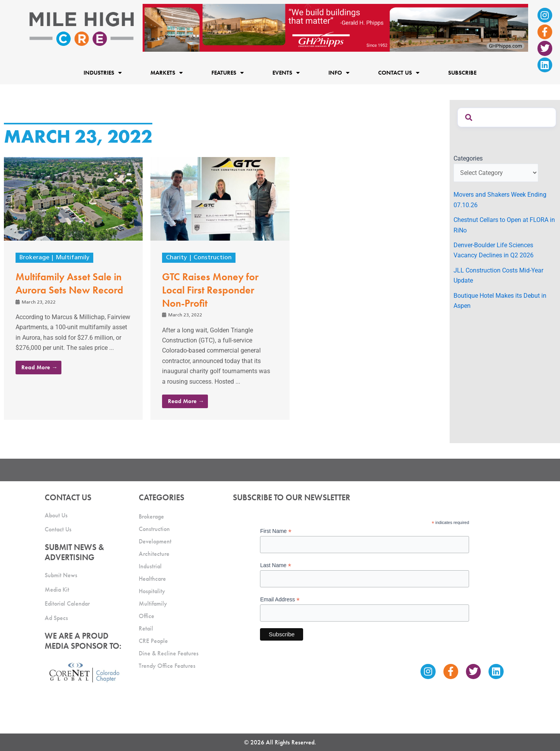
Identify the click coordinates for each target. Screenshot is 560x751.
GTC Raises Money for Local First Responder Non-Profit (210, 290)
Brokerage (34, 258)
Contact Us (399, 72)
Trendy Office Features (167, 666)
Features (228, 72)
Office (147, 616)
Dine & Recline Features (169, 653)
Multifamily (73, 258)
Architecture (154, 554)
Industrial (150, 566)
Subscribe (462, 73)
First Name (276, 531)
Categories (468, 158)
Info (339, 72)
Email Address (280, 600)
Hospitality (152, 591)
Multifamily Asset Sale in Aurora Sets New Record (69, 283)
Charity (176, 258)
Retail (146, 628)
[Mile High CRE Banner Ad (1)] (335, 27)
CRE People (153, 641)
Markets (167, 72)
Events (286, 72)
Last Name (276, 565)
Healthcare (152, 579)
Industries (103, 72)
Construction (213, 258)
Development (155, 541)
